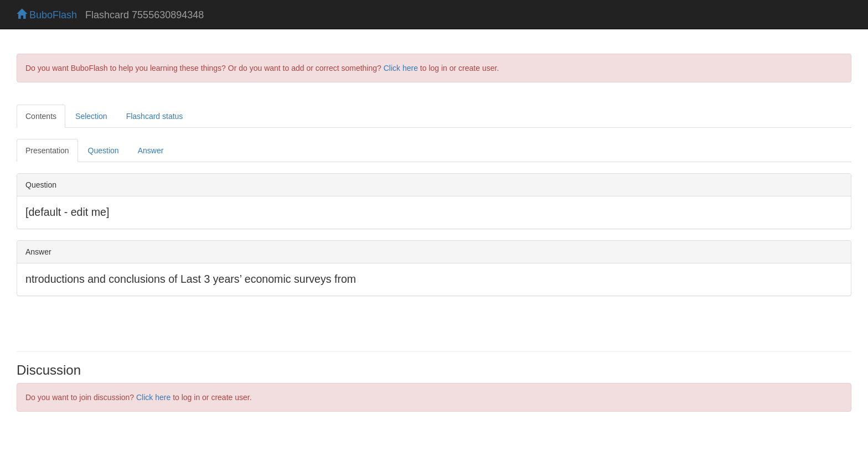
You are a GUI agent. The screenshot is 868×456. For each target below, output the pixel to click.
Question (104, 151)
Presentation (47, 151)
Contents (41, 116)
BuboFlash (47, 15)
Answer (151, 151)
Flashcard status (155, 116)
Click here (401, 68)
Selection (91, 116)
